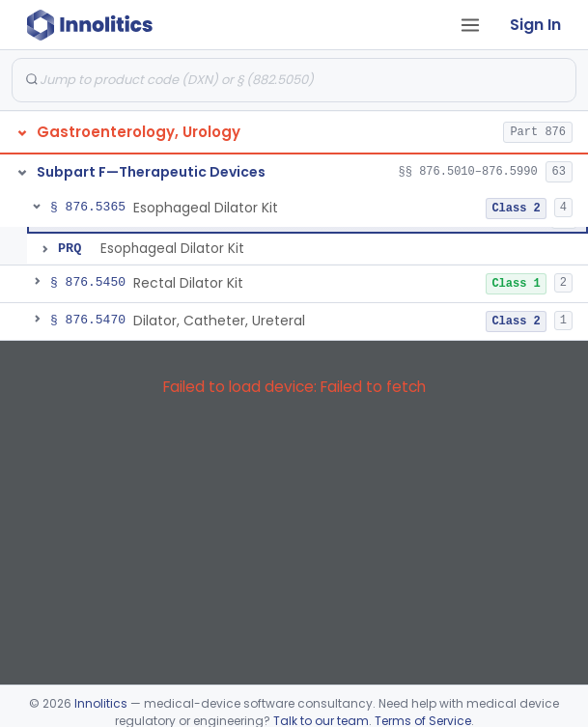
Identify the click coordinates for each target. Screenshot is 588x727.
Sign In (535, 25)
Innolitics (101, 703)
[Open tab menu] (470, 25)
